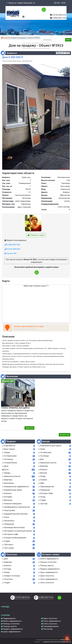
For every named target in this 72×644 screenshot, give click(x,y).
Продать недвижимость (13, 629)
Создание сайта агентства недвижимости (57, 642)
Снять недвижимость (52, 621)
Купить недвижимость (12, 621)
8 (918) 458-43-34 (59, 15)
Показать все (65, 435)
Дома (8, 38)
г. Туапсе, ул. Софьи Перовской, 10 (21, 3)
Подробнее (29, 428)
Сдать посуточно (50, 618)
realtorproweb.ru (65, 640)
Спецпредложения (51, 626)
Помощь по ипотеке (11, 624)
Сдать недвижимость (12, 632)
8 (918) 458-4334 (12, 249)
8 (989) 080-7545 (12, 245)
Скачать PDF (11, 253)
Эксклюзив (48, 629)
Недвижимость (9, 618)
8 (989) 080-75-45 (59, 18)
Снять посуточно (50, 624)
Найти (68, 40)
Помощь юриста (10, 626)
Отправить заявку (36, 235)
